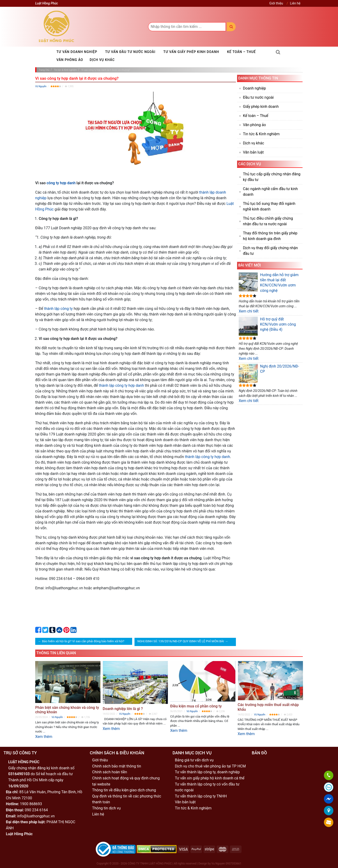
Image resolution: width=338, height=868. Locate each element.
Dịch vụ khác (102, 60)
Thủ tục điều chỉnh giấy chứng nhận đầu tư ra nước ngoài (268, 221)
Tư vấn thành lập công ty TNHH (201, 796)
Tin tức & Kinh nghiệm (261, 134)
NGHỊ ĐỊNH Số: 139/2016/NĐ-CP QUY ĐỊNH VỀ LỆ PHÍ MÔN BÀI (181, 641)
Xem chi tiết (249, 311)
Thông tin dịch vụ (107, 808)
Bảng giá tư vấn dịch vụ (194, 760)
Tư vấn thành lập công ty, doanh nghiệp (207, 772)
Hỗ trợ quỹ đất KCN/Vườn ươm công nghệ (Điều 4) (267, 326)
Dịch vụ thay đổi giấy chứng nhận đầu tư (270, 251)
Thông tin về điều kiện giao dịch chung (124, 790)
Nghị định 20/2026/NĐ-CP (269, 373)
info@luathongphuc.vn (36, 816)
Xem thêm (44, 737)
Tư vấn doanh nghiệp (77, 52)
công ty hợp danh (61, 183)
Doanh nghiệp (254, 88)
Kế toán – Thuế (242, 52)
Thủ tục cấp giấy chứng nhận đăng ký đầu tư (272, 177)
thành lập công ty (58, 309)
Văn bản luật (253, 152)
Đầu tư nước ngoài (258, 97)
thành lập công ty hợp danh (121, 385)
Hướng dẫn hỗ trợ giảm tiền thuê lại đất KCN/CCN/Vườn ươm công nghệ (269, 283)
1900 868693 (31, 804)
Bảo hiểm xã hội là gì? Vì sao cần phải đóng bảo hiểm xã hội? (83, 641)
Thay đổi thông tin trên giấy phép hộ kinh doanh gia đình (270, 236)
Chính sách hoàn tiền (110, 772)
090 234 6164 (36, 810)
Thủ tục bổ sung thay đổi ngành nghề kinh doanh (269, 206)
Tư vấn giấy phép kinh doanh (191, 52)
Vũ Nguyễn (41, 86)
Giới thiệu (276, 3)
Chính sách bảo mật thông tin (117, 766)
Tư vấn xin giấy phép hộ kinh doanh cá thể (210, 778)
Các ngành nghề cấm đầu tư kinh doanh (270, 192)
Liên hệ (295, 3)
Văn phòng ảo (70, 60)
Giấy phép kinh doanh (261, 107)
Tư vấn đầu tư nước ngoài (130, 52)
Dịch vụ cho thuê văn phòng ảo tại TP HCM (210, 766)
